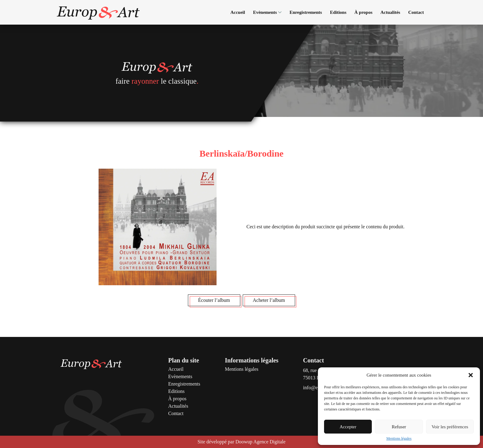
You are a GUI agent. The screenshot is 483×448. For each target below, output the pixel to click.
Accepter (348, 427)
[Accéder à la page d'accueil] (98, 12)
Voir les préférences (450, 427)
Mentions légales (399, 438)
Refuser (399, 427)
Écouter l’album (214, 300)
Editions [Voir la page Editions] (338, 12)
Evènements (267, 12)
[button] (471, 375)
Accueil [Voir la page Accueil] (238, 12)
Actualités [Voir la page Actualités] (390, 12)
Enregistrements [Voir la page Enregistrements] (306, 12)
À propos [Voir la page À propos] (364, 12)
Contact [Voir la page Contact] (416, 12)
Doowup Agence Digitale (260, 442)
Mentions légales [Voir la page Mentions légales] (242, 369)
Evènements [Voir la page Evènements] (180, 376)
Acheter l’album (269, 300)
